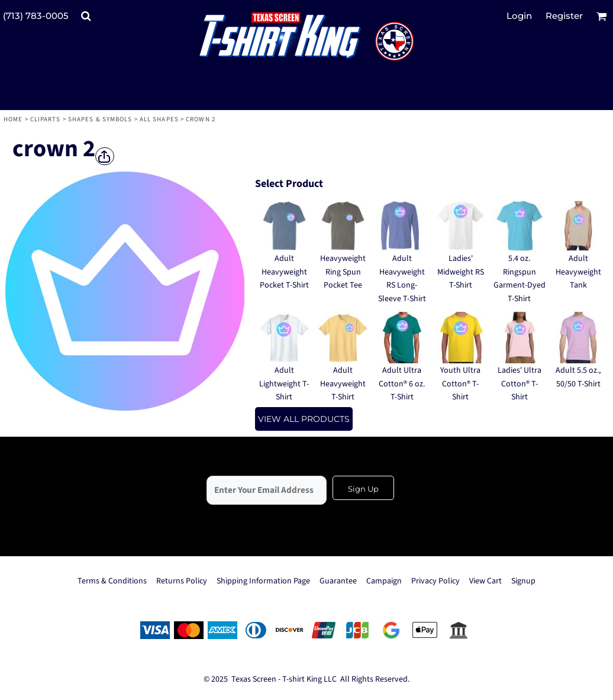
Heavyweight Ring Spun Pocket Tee (343, 272)
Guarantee (338, 581)
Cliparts (46, 119)
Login (519, 16)
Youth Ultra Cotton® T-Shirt (460, 384)
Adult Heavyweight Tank (578, 272)
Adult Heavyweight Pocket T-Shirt (284, 272)
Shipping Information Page (263, 581)
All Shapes (159, 119)
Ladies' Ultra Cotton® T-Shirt (520, 384)
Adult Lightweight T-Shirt (284, 384)
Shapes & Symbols (100, 119)
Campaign (384, 581)
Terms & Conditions (112, 581)
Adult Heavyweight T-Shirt (343, 384)
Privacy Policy (435, 581)
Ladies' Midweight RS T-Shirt (461, 272)
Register (564, 16)
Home (13, 119)
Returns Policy (182, 581)
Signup (523, 581)
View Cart (485, 581)
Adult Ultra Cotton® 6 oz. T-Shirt (402, 384)
